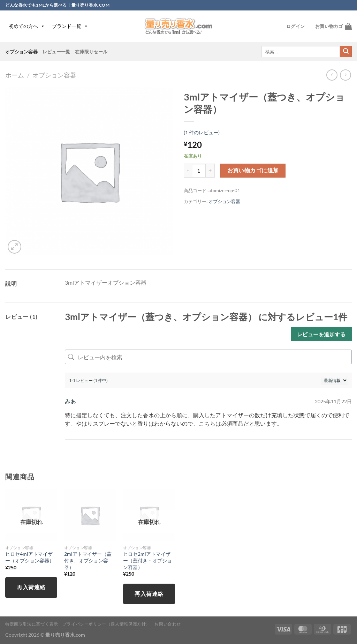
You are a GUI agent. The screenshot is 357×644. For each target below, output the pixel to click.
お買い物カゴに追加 (253, 170)
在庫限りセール (91, 52)
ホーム (15, 75)
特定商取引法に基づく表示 (32, 624)
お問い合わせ (168, 624)
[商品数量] (199, 171)
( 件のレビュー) (202, 132)
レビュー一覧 (56, 52)
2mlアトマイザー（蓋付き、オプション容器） (88, 560)
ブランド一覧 (70, 26)
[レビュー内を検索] (208, 357)
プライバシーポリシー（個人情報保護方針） (106, 624)
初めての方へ (27, 26)
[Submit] (346, 52)
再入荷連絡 (31, 587)
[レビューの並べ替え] (334, 380)
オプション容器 (21, 52)
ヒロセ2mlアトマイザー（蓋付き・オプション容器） (147, 560)
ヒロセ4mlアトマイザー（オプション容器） (30, 557)
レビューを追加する (321, 334)
